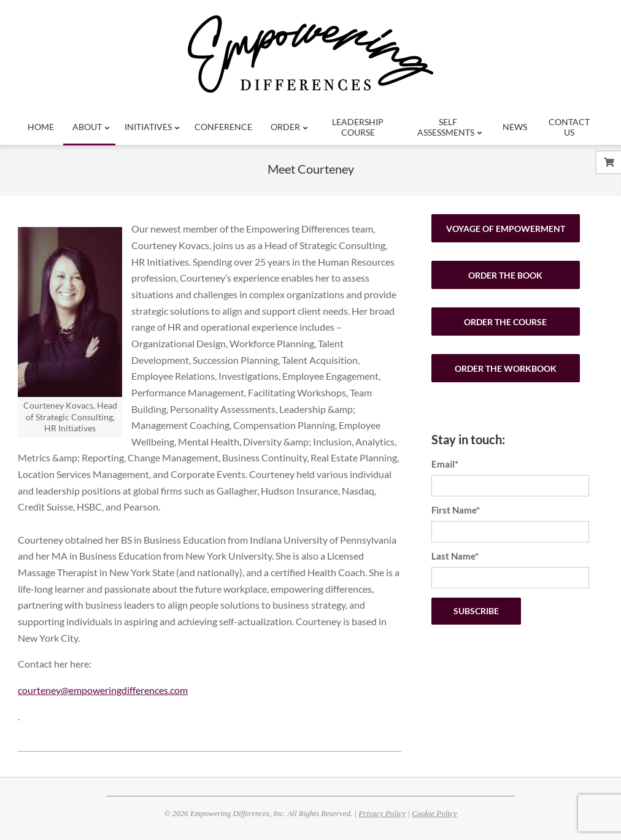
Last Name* (455, 556)
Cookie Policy (434, 813)
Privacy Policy (382, 813)
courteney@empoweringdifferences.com (103, 690)
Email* (445, 464)
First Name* (456, 510)
